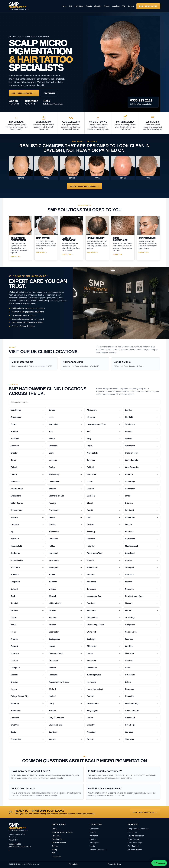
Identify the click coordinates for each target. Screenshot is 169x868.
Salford (93, 832)
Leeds (92, 846)
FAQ (124, 6)
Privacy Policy (74, 864)
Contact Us (56, 857)
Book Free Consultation (22, 93)
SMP (71, 6)
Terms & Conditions (114, 864)
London (93, 839)
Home (64, 6)
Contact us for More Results (83, 186)
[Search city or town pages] (85, 402)
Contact (131, 6)
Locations (116, 6)
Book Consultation (148, 6)
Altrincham (94, 836)
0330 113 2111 (15, 844)
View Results (49, 93)
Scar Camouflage (135, 843)
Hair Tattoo (79, 6)
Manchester (95, 829)
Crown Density (134, 839)
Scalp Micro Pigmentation (62, 832)
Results (89, 6)
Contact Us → (16, 257)
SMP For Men (57, 839)
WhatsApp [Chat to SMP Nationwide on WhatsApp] (159, 863)
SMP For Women (59, 843)
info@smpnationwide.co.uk (20, 847)
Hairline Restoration (136, 836)
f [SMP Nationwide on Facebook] (9, 851)
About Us (98, 6)
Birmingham (95, 843)
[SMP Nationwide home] (19, 6)
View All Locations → (98, 850)
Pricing (107, 6)
